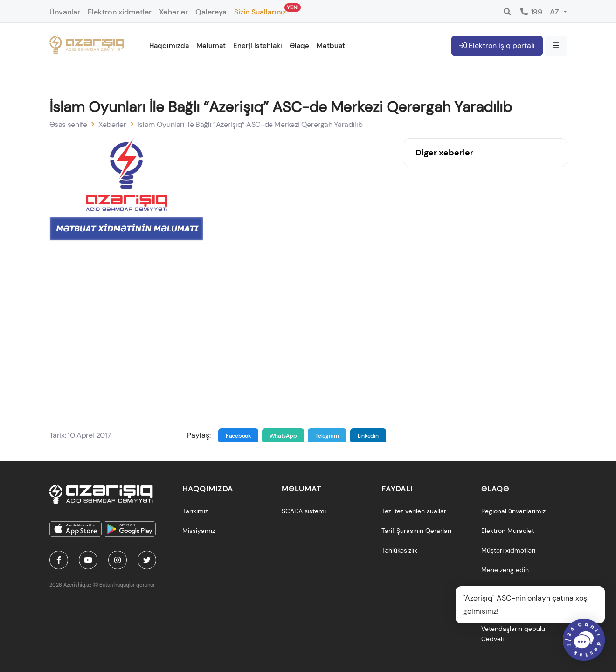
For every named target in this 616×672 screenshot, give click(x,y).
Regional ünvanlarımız (513, 511)
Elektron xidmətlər (120, 12)
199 (531, 12)
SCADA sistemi (304, 511)
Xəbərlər (173, 12)
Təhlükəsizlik (399, 550)
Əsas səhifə (68, 124)
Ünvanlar (65, 12)
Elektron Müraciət (508, 531)
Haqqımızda (169, 46)
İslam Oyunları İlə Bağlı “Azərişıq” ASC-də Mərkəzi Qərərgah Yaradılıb (250, 124)
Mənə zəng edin (505, 570)
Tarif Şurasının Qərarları (416, 531)
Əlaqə (299, 46)
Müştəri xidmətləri (508, 550)
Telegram (327, 436)
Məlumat (211, 46)
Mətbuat (331, 46)
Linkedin (368, 436)
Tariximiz (195, 511)
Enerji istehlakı (258, 46)
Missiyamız (199, 531)
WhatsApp (283, 436)
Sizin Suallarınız (260, 10)
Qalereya (211, 12)
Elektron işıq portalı (497, 45)
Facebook (238, 436)
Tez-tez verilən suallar (414, 511)
